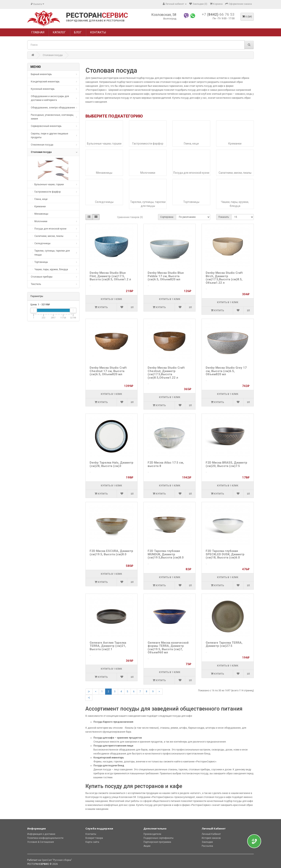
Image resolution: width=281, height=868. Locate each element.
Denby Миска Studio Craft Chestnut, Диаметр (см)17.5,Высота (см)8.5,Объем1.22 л (166, 373)
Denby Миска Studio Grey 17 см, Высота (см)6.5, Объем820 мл (226, 371)
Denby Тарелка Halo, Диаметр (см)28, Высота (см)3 (111, 464)
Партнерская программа (157, 842)
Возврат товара (94, 838)
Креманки (235, 144)
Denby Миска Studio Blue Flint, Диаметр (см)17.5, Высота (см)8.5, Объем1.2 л (110, 276)
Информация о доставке (41, 834)
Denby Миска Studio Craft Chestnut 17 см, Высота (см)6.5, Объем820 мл (108, 371)
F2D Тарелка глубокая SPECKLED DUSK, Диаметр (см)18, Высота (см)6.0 (225, 554)
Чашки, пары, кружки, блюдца (235, 204)
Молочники (148, 173)
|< (89, 692)
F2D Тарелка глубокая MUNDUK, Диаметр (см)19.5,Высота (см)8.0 (166, 554)
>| (89, 698)
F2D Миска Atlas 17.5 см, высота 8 (166, 464)
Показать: (224, 217)
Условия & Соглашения (41, 842)
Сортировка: (167, 217)
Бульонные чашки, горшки (104, 144)
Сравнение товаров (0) (130, 217)
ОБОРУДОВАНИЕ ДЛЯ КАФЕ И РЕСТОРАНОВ (95, 21)
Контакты (91, 834)
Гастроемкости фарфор (148, 144)
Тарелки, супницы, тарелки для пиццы (148, 204)
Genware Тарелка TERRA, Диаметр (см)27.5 (224, 644)
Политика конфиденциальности (45, 838)
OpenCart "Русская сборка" (57, 860)
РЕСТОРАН (97, 15)
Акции (147, 846)
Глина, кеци (191, 144)
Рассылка (207, 846)
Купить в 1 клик (111, 299)
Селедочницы (104, 202)
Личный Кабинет (211, 834)
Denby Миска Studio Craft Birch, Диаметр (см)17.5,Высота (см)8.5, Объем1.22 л (224, 278)
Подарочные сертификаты (158, 838)
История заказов (211, 838)
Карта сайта (92, 842)
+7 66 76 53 (218, 14)
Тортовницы (191, 202)
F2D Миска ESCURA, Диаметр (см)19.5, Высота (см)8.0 (111, 553)
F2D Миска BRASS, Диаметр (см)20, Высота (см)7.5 (226, 464)
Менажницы (104, 173)
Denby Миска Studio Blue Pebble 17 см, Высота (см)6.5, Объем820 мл (166, 276)
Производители (152, 834)
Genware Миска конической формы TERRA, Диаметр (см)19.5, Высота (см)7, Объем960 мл (168, 648)
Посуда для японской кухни (191, 173)
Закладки (207, 842)
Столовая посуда (53, 55)
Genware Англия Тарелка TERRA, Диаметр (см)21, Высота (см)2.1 (108, 646)
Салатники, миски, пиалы (235, 173)
